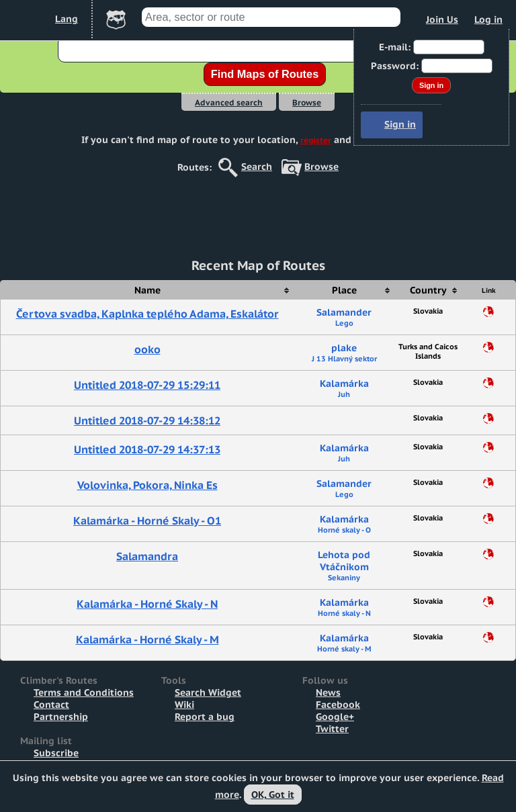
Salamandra (147, 556)
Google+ (335, 717)
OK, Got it (273, 795)
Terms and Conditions (84, 692)
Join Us (442, 19)
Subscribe (56, 753)
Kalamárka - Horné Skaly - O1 (147, 521)
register (316, 140)
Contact (51, 705)
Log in (488, 19)
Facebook (338, 705)
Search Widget (208, 692)
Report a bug (205, 717)
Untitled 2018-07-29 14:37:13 (147, 449)
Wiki (184, 705)
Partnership (61, 717)
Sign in (400, 124)
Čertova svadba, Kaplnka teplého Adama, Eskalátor (147, 314)
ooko (147, 349)
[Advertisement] (258, 211)
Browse (307, 102)
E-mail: (395, 47)
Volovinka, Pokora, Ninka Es (147, 485)
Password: (395, 66)
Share (488, 312)
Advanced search (229, 102)
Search (257, 167)
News (328, 692)
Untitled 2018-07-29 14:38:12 (147, 420)
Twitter (332, 729)
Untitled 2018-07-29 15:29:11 (147, 385)
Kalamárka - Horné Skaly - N (147, 604)
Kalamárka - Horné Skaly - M (147, 639)
